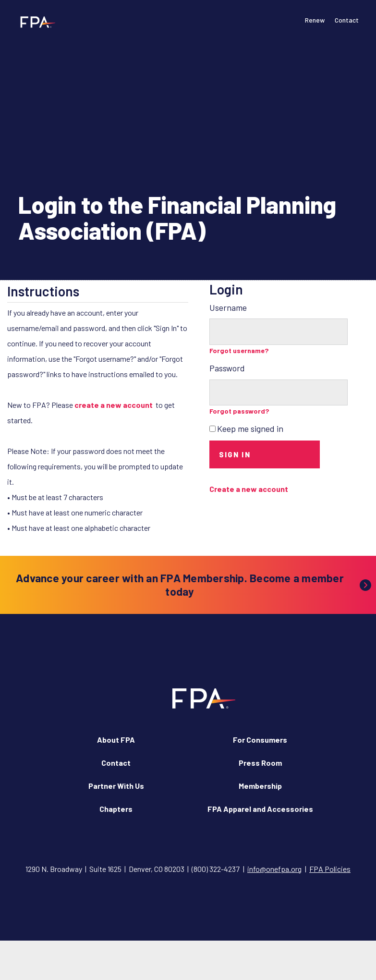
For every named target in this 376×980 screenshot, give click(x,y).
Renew (315, 20)
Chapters (116, 809)
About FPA (116, 740)
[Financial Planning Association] (35, 22)
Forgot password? (239, 411)
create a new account (114, 405)
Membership (260, 786)
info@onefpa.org (274, 869)
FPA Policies (330, 869)
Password (227, 368)
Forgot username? (239, 350)
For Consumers (260, 740)
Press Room (260, 763)
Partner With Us (116, 786)
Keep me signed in (250, 429)
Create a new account (249, 489)
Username (228, 307)
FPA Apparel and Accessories (260, 809)
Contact (347, 20)
